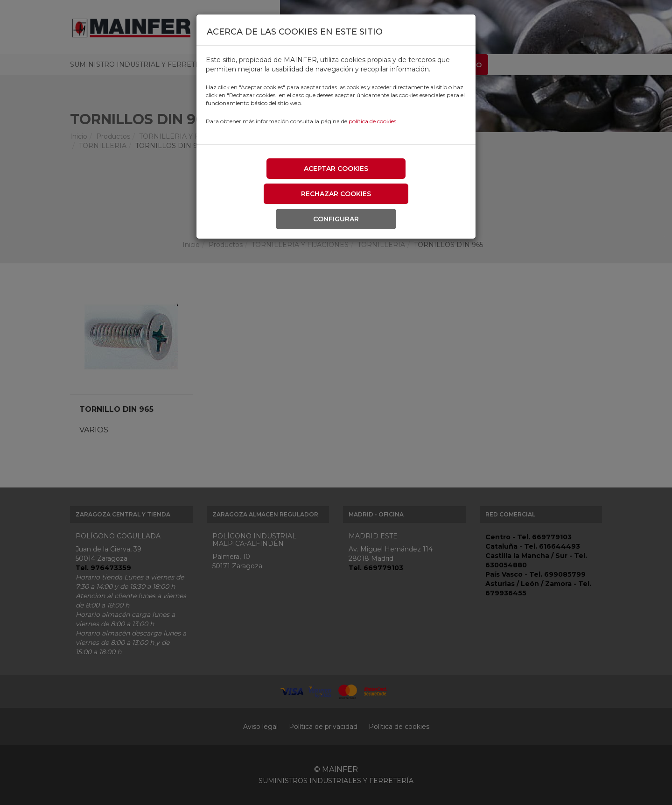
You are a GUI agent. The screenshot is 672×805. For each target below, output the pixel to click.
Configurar (336, 219)
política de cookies (372, 121)
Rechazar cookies (336, 194)
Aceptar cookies (336, 169)
